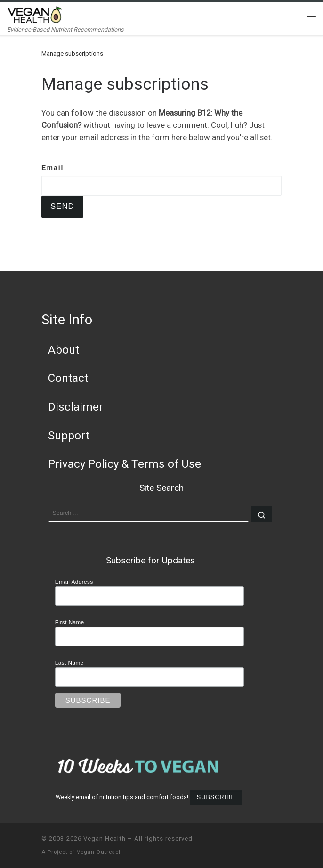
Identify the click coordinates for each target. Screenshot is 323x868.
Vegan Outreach (100, 852)
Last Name (69, 663)
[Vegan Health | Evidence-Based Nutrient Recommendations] (35, 14)
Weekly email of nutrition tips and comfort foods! (122, 797)
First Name (70, 622)
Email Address (74, 582)
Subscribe (216, 797)
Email (53, 168)
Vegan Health (105, 839)
